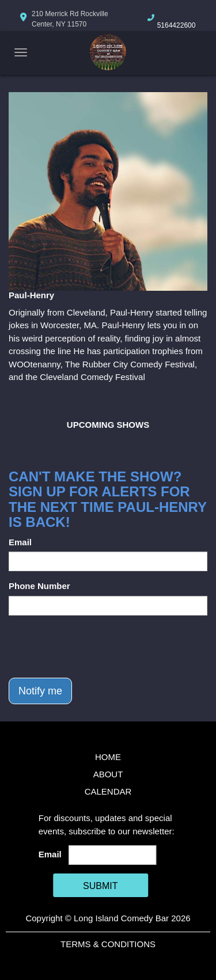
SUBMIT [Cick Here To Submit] (100, 886)
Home (108, 757)
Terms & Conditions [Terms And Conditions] (108, 944)
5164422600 (177, 25)
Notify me (40, 691)
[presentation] (96, 647)
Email (20, 542)
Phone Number (39, 586)
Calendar (108, 791)
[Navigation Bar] (21, 52)
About (108, 774)
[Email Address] (112, 855)
